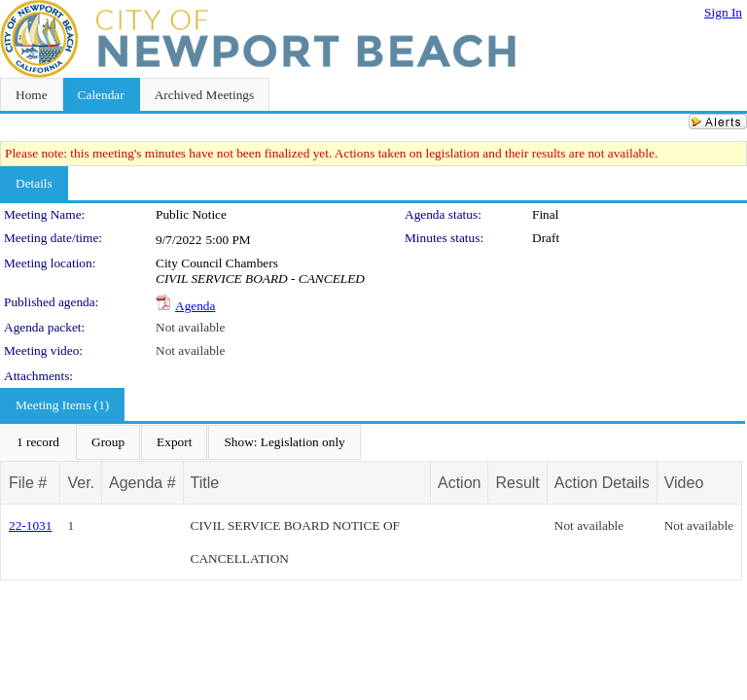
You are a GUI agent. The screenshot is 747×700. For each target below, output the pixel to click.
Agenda (195, 306)
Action (459, 483)
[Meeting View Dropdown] (284, 442)
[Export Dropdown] (174, 442)
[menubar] (181, 442)
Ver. (81, 483)
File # (28, 483)
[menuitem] (38, 442)
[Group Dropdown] (108, 442)
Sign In (723, 12)
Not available (190, 327)
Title (205, 483)
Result (517, 483)
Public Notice (191, 214)
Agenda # (142, 483)
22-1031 (30, 525)
